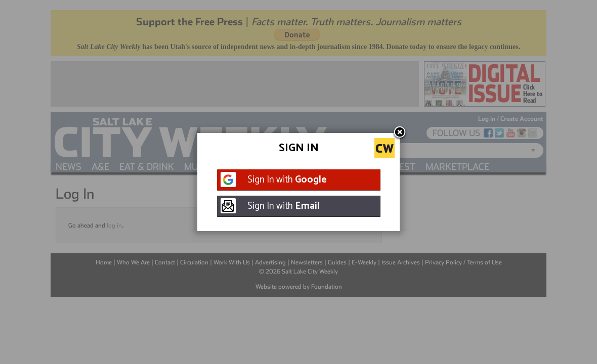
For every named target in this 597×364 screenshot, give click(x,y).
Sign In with (287, 180)
